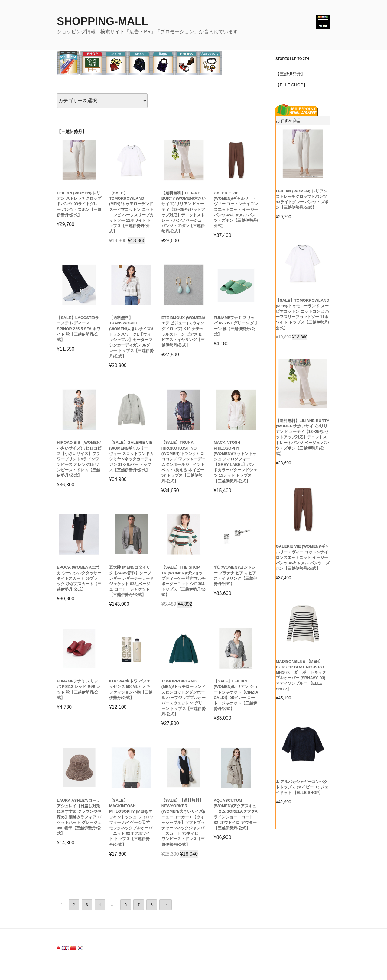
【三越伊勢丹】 (290, 74)
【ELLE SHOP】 (291, 85)
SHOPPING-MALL (102, 21)
